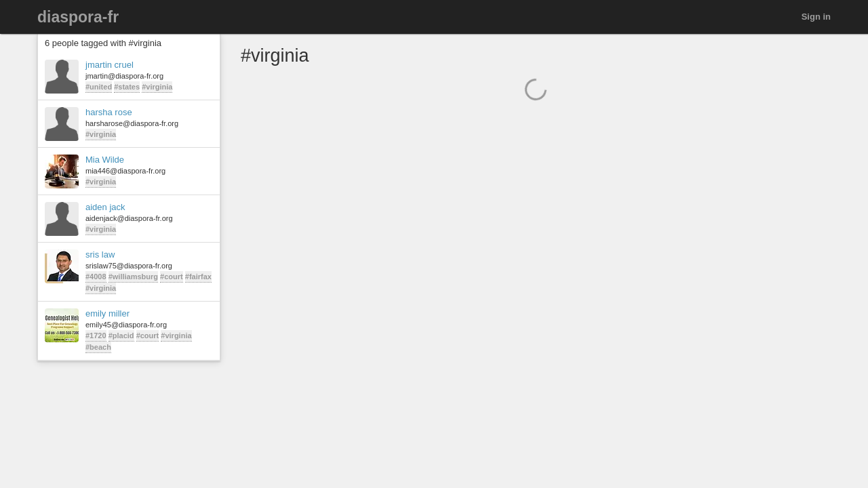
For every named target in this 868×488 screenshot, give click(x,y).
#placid (121, 335)
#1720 (96, 335)
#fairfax (198, 277)
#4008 (96, 277)
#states (127, 87)
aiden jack (105, 207)
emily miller (107, 313)
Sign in (816, 17)
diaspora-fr (78, 17)
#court (172, 277)
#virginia (157, 87)
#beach (98, 347)
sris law (100, 255)
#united (99, 87)
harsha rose (109, 112)
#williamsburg (133, 277)
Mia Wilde (105, 160)
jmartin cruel (110, 65)
